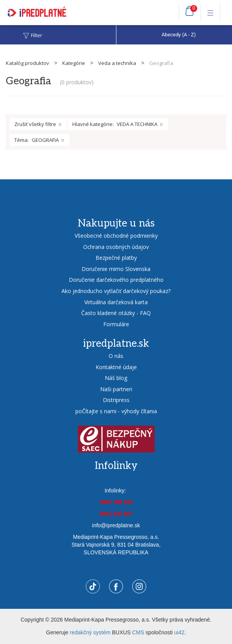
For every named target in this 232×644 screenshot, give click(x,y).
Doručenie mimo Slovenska (116, 269)
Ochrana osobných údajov (116, 247)
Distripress (116, 400)
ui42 (179, 632)
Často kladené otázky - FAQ (116, 313)
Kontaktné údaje (116, 367)
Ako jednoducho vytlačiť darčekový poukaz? (116, 291)
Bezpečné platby (116, 258)
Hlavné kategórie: (118, 124)
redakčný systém (90, 632)
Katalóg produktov (27, 63)
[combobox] (174, 35)
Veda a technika (117, 63)
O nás (116, 356)
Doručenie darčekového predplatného (116, 280)
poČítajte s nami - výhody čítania (116, 411)
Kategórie (74, 63)
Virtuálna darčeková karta (116, 302)
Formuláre (116, 324)
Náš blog (116, 378)
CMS (138, 632)
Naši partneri (116, 389)
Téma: (39, 140)
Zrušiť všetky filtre (38, 124)
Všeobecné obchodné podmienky (116, 236)
